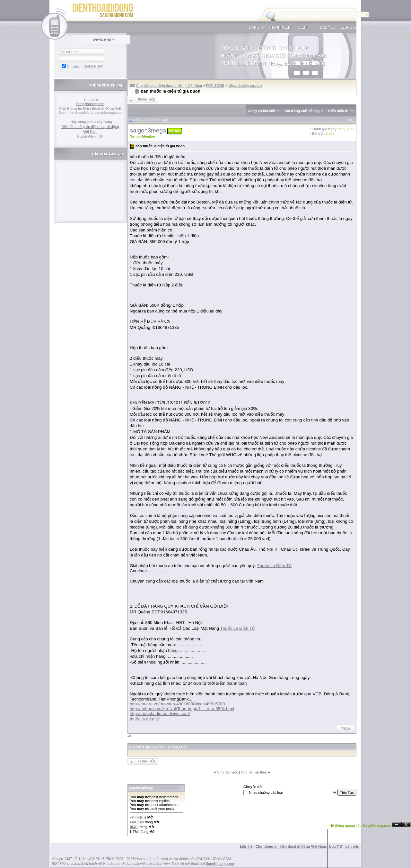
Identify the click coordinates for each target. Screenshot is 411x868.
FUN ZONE (215, 86)
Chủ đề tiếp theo (254, 772)
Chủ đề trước (228, 772)
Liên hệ (246, 846)
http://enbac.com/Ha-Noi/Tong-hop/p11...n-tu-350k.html (182, 709)
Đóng (406, 825)
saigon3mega (148, 130)
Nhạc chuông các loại (245, 86)
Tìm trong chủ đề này (302, 111)
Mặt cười (137, 822)
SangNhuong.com (90, 104)
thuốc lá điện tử (145, 719)
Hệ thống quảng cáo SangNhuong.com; (361, 826)
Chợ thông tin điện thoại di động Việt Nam (169, 86)
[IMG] (134, 827)
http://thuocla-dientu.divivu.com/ (160, 714)
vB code (136, 817)
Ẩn (397, 825)
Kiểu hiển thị (339, 111)
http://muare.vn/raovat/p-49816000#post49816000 (177, 704)
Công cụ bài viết (262, 111)
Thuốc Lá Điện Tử (274, 566)
